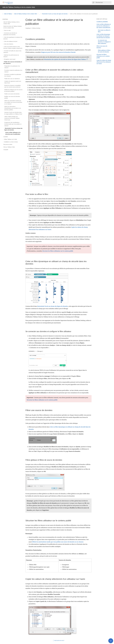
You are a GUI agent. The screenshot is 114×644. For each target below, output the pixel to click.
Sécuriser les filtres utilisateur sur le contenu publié (58, 251)
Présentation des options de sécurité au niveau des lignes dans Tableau (65, 59)
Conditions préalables (102, 22)
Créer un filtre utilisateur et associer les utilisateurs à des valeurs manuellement (104, 26)
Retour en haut (58, 641)
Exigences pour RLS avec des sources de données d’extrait (58, 52)
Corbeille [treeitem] (6, 137)
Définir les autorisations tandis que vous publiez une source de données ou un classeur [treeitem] (13, 102)
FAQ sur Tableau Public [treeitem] (9, 147)
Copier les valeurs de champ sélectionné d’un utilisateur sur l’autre (104, 62)
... (40, 14)
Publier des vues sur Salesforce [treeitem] (12, 79)
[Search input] (104, 2)
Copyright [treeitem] (6, 150)
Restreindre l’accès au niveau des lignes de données (55, 14)
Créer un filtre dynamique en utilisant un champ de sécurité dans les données (103, 36)
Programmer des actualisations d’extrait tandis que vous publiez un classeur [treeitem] (13, 124)
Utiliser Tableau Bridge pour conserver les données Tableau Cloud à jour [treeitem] (12, 118)
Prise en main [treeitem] (7, 30)
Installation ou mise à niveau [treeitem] (11, 142)
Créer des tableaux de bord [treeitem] (10, 41)
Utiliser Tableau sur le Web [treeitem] (10, 139)
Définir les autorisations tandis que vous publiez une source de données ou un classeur (58, 542)
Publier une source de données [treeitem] (12, 94)
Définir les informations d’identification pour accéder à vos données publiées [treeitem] (13, 108)
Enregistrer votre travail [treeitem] (9, 59)
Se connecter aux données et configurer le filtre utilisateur (104, 42)
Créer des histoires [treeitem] (8, 44)
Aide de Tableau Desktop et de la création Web (26, 14)
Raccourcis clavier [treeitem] (8, 144)
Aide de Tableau (7, 14)
